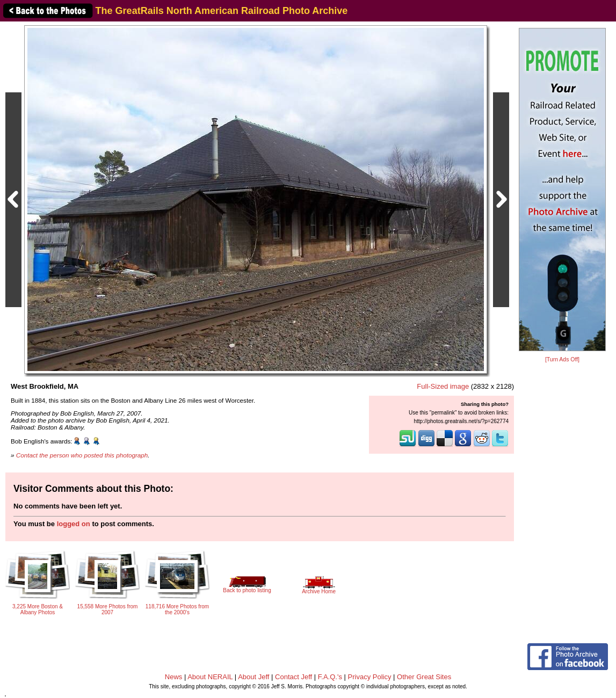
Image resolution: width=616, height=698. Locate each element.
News (174, 677)
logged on (74, 524)
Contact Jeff (293, 677)
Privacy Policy (370, 677)
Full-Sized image (443, 386)
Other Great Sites (424, 677)
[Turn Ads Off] (562, 359)
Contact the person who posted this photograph (82, 455)
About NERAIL (210, 677)
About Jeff (253, 677)
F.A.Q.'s (330, 677)
